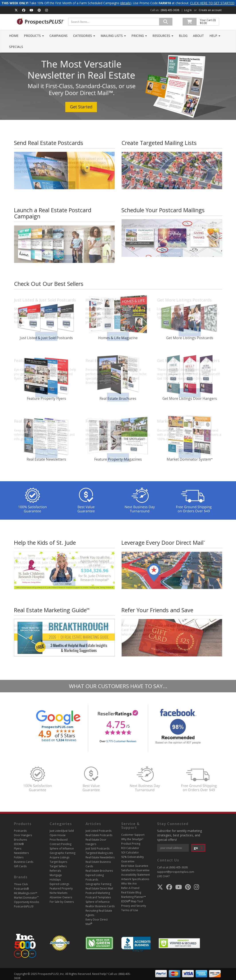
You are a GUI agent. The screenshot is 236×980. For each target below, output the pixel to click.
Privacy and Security (134, 906)
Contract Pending (60, 844)
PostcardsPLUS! (24, 906)
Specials (16, 47)
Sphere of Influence (62, 848)
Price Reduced (59, 840)
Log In (188, 10)
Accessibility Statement (136, 875)
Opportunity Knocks (26, 902)
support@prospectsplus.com (176, 872)
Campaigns (59, 36)
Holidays (55, 880)
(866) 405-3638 (170, 10)
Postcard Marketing (98, 893)
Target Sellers (58, 866)
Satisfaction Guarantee (135, 870)
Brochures (20, 840)
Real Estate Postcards (99, 835)
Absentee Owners (61, 897)
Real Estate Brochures (99, 871)
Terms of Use (130, 910)
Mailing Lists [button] (113, 36)
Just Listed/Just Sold (62, 831)
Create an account (210, 10)
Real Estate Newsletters (100, 857)
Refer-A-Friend (130, 888)
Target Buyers (58, 862)
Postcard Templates (98, 897)
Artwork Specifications (135, 879)
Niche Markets (59, 893)
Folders (19, 857)
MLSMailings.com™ (26, 893)
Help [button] (215, 36)
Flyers (18, 848)
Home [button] (14, 36)
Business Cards (24, 862)
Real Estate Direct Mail (99, 888)
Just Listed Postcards (98, 831)
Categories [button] (84, 36)
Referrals (55, 871)
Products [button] (34, 36)
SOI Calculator (130, 852)
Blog (183, 36)
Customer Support (133, 835)
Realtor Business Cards (100, 906)
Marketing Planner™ (134, 897)
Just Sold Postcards (98, 848)
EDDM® (19, 844)
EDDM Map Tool (132, 901)
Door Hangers (23, 835)
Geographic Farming (62, 853)
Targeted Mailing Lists (99, 853)
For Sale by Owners (62, 902)
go (199, 848)
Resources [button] (163, 36)
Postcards (20, 831)
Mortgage (56, 875)
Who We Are (129, 884)
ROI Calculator (130, 848)
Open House (58, 835)
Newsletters (21, 853)
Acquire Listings (59, 857)
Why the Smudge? (132, 839)
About (198, 36)
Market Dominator (26, 898)
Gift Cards (20, 866)
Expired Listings (59, 884)
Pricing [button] (139, 36)
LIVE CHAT (163, 876)
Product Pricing (131, 844)
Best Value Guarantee (135, 866)
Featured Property (61, 888)
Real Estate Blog (131, 892)
